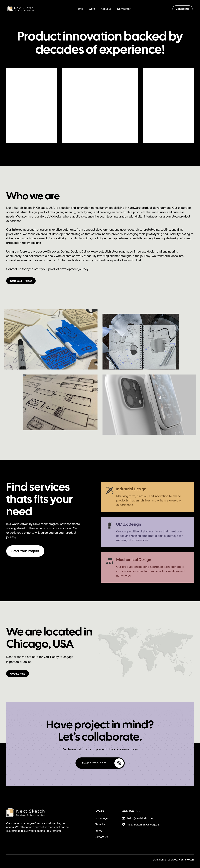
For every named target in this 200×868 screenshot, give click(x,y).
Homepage (101, 818)
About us (106, 9)
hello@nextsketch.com (141, 830)
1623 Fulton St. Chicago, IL (143, 836)
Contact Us (101, 837)
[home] (21, 9)
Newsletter (124, 9)
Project (99, 831)
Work (92, 9)
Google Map (18, 674)
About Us (100, 825)
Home (79, 9)
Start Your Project (21, 281)
